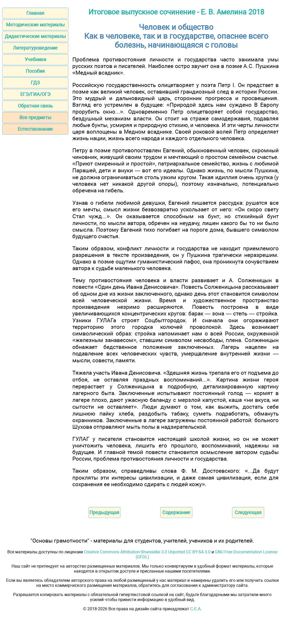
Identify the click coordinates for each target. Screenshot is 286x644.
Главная (35, 13)
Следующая (248, 512)
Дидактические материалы (35, 36)
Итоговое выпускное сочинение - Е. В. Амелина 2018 (176, 12)
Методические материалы (35, 25)
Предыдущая (104, 512)
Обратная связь (35, 106)
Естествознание (35, 129)
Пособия (35, 71)
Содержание (176, 512)
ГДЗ (35, 83)
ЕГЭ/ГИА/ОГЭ (35, 94)
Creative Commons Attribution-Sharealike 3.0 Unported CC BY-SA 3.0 (147, 552)
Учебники (35, 59)
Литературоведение (35, 48)
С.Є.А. (196, 609)
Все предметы (35, 117)
